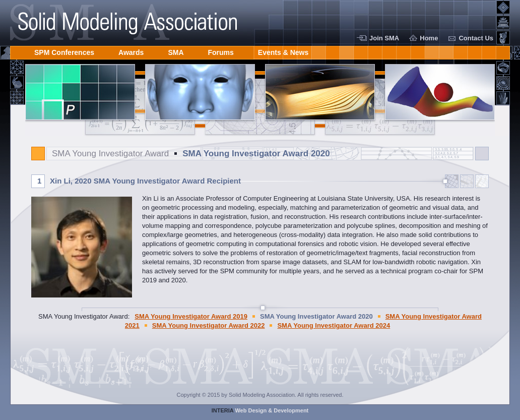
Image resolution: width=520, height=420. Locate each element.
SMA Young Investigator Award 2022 (209, 325)
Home (429, 38)
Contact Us (476, 38)
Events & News (283, 51)
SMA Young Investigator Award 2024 (334, 325)
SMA (176, 51)
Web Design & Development (260, 410)
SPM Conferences (64, 51)
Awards (131, 51)
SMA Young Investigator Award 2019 (191, 316)
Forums (221, 51)
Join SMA (384, 38)
